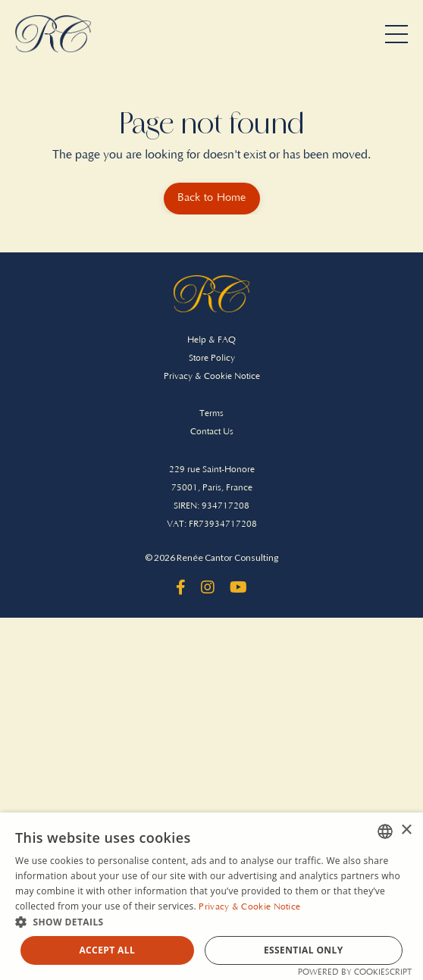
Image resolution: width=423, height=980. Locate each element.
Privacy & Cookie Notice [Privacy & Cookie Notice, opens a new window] (249, 907)
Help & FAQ (211, 340)
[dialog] (211, 896)
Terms (211, 413)
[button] (211, 922)
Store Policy (212, 358)
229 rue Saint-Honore (212, 470)
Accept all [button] (107, 950)
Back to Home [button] (212, 198)
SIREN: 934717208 (211, 506)
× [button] (406, 830)
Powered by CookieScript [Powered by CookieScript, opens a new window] (355, 972)
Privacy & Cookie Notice (212, 376)
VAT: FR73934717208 (212, 524)
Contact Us (212, 432)
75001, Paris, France (212, 488)
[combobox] (385, 831)
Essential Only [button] (304, 950)
